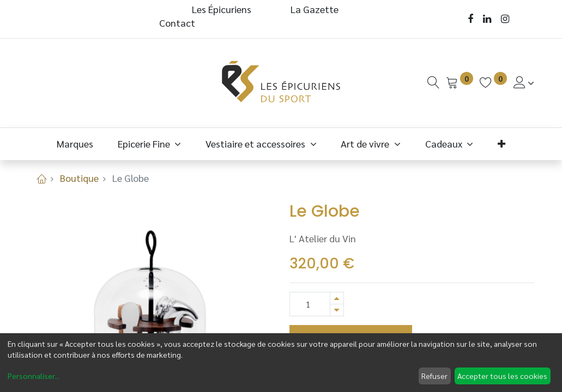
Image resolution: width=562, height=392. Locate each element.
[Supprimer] (337, 310)
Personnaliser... (34, 376)
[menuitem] (75, 143)
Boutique (79, 178)
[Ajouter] (337, 298)
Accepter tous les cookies (502, 376)
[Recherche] (433, 82)
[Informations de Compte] (524, 82)
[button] (502, 143)
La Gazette (316, 9)
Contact (177, 23)
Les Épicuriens (222, 9)
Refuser (434, 376)
